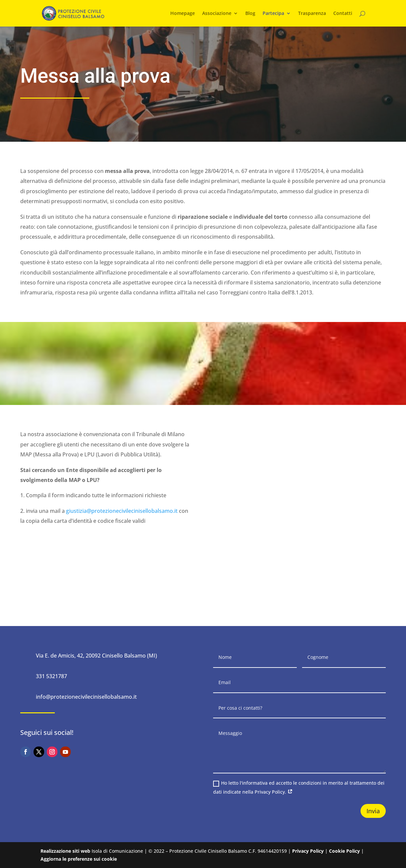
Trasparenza (312, 14)
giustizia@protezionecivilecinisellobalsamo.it (122, 511)
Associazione (217, 14)
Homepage (183, 14)
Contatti (343, 14)
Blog (250, 14)
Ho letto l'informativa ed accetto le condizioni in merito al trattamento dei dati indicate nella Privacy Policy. (299, 787)
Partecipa (273, 14)
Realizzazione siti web (65, 851)
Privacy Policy (308, 851)
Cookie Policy (344, 851)
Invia (373, 811)
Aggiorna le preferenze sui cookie (79, 859)
